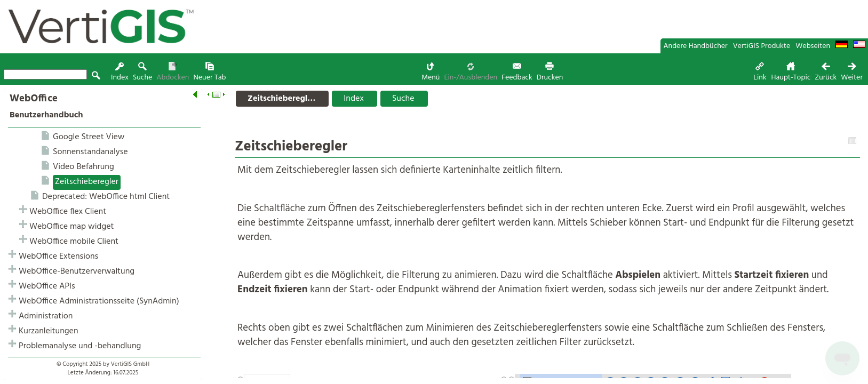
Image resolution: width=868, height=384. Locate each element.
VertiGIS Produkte (762, 46)
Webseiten (813, 46)
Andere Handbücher (696, 46)
